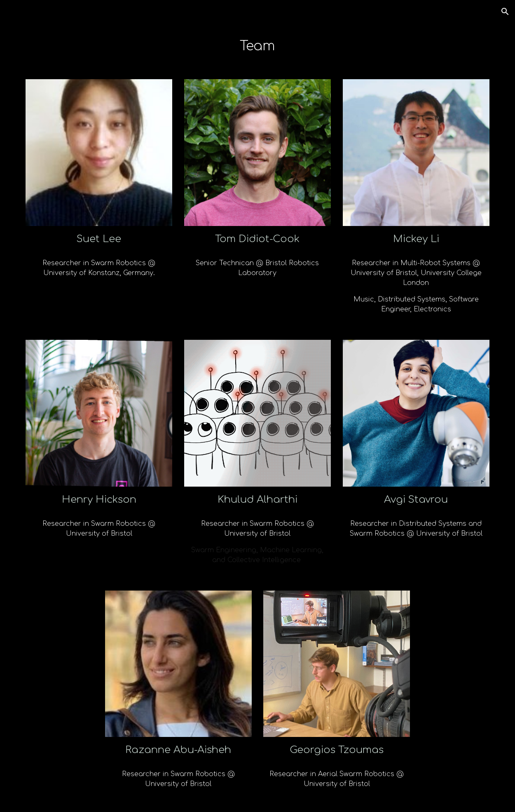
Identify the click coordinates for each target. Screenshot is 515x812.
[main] (257, 46)
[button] (505, 12)
